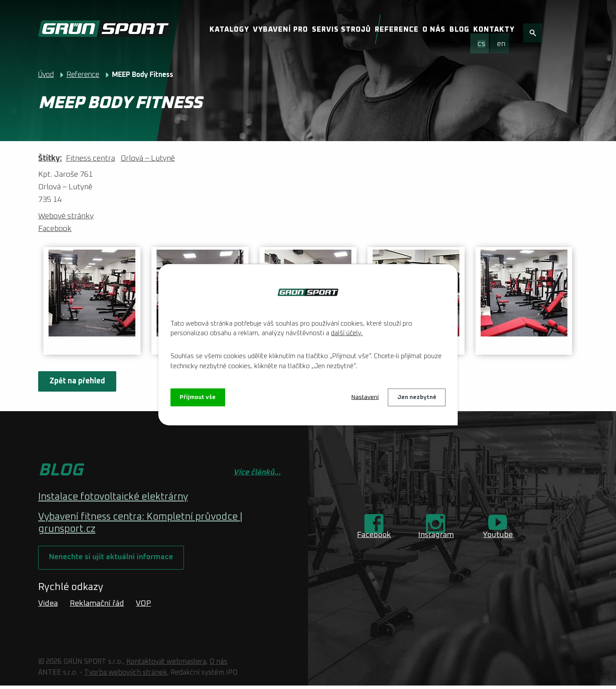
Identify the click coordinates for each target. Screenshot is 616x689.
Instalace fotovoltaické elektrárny (113, 497)
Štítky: (50, 158)
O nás (434, 30)
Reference (397, 30)
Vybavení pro (280, 30)
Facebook (55, 229)
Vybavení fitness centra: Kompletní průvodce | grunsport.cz (140, 523)
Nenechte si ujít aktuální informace (113, 560)
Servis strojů (341, 30)
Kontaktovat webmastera (166, 665)
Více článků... (257, 472)
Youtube (498, 535)
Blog (459, 30)
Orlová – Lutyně (148, 158)
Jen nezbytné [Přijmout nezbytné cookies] (416, 397)
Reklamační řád (97, 607)
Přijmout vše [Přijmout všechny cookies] (198, 397)
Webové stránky (66, 216)
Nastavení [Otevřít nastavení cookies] (364, 397)
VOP (143, 607)
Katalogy (229, 30)
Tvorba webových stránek (126, 676)
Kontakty (494, 30)
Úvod (46, 75)
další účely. (347, 333)
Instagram (436, 535)
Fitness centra (90, 158)
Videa (48, 607)
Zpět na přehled (78, 381)
